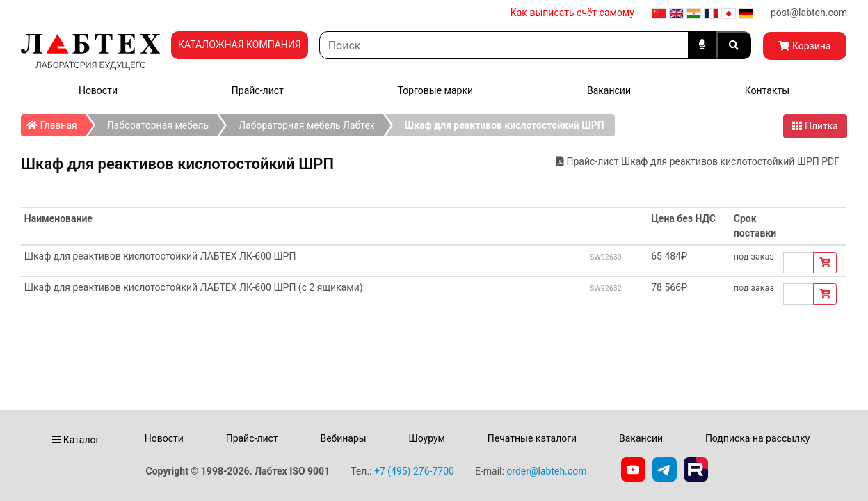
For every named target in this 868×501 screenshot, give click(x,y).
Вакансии (609, 90)
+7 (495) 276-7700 (414, 471)
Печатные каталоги (532, 438)
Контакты (767, 90)
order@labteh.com (546, 471)
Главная (56, 122)
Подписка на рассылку (758, 438)
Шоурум (426, 438)
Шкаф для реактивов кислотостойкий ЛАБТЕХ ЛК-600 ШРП (160, 256)
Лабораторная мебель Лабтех (307, 125)
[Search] (504, 45)
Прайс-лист (258, 90)
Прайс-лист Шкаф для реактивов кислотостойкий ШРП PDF (698, 161)
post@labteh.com (809, 13)
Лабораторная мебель (158, 125)
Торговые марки (436, 90)
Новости (98, 90)
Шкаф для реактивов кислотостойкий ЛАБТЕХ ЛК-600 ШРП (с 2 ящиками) (194, 287)
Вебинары (343, 438)
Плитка (815, 126)
